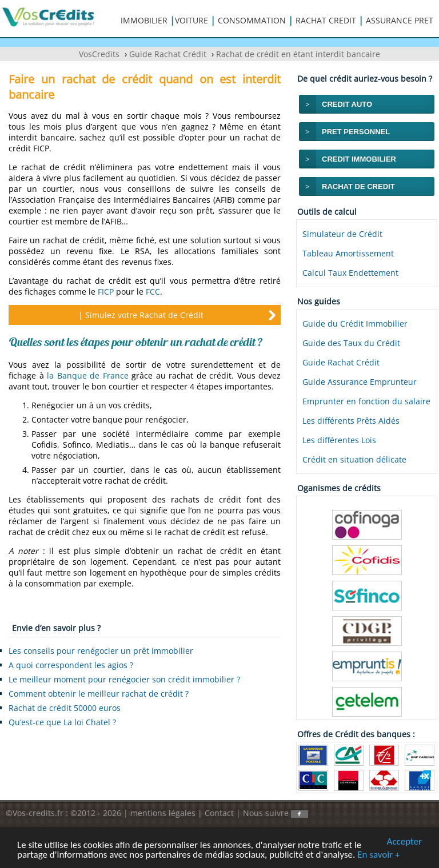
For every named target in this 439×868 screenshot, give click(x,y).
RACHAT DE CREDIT (358, 186)
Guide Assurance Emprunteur (360, 382)
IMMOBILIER (144, 20)
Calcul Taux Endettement (350, 273)
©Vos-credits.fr (36, 813)
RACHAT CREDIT (326, 20)
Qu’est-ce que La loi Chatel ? (62, 722)
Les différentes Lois (339, 440)
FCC (153, 292)
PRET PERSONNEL (356, 132)
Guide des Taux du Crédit (351, 343)
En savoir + (378, 855)
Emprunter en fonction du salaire (366, 401)
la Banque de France (88, 375)
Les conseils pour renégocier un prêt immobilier (101, 651)
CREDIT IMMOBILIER (359, 159)
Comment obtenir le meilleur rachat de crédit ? (99, 694)
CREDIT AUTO (347, 104)
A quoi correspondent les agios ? (71, 665)
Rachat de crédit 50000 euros (65, 708)
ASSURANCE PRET (400, 20)
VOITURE (191, 20)
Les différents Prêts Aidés (351, 421)
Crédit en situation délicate (354, 459)
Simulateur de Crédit (342, 234)
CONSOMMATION (252, 20)
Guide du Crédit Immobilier (355, 324)
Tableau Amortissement (348, 253)
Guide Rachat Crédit (341, 362)
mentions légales (163, 813)
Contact (219, 813)
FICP (106, 292)
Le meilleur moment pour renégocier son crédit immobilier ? (124, 679)
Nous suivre (276, 813)
